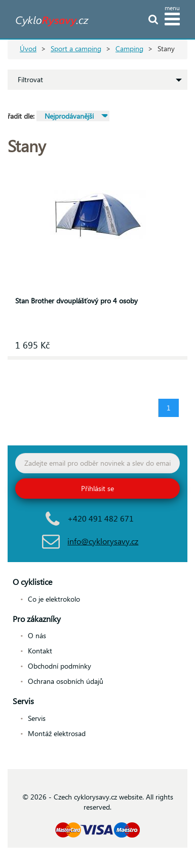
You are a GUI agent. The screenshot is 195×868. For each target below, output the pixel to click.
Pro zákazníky (37, 619)
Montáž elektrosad (57, 733)
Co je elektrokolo (54, 599)
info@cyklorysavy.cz (103, 541)
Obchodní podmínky (60, 666)
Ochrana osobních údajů (66, 681)
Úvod (28, 48)
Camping (129, 48)
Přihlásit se (97, 488)
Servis (23, 701)
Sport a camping (76, 48)
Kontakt (40, 651)
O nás (37, 635)
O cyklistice (32, 582)
